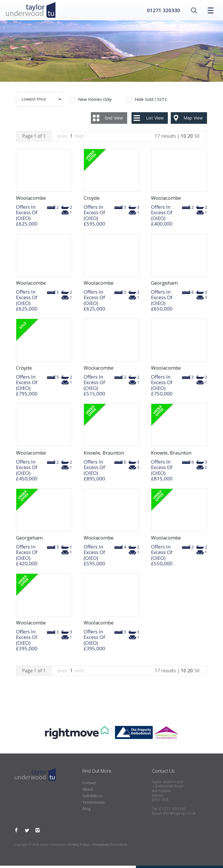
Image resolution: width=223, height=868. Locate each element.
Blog (86, 811)
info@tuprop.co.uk (179, 816)
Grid (114, 120)
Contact (89, 785)
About (88, 791)
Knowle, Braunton (104, 455)
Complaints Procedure (109, 847)
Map (193, 120)
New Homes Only (95, 102)
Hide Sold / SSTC (151, 102)
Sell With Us (93, 798)
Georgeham (164, 285)
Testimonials (94, 805)
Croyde (92, 200)
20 (190, 138)
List (155, 120)
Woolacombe (31, 200)
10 (184, 138)
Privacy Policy (79, 847)
